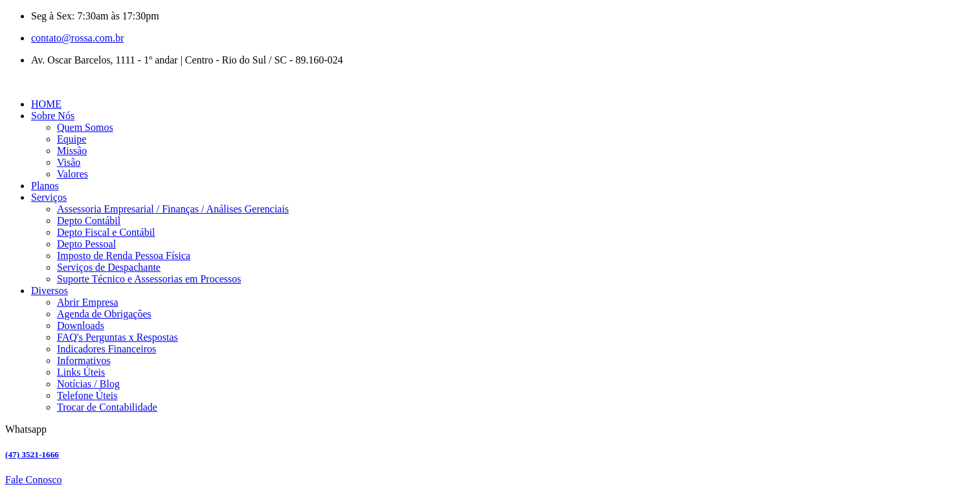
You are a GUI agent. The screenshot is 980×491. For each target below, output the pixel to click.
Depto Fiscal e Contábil (106, 232)
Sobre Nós (53, 116)
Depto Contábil (89, 221)
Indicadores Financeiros (106, 349)
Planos (45, 186)
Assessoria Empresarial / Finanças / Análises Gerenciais (173, 209)
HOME (46, 104)
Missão (72, 151)
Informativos (84, 360)
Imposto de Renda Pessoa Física (124, 256)
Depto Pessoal (86, 244)
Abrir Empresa (88, 302)
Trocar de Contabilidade (107, 407)
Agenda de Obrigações (104, 314)
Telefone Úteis (87, 395)
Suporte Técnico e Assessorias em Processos (149, 279)
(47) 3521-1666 (32, 454)
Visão (69, 162)
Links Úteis (81, 372)
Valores (72, 174)
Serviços (49, 197)
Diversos (50, 291)
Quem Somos (85, 127)
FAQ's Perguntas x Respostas (117, 337)
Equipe (72, 139)
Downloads (81, 325)
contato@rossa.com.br (78, 38)
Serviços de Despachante (109, 267)
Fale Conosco (34, 480)
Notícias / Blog (88, 384)
